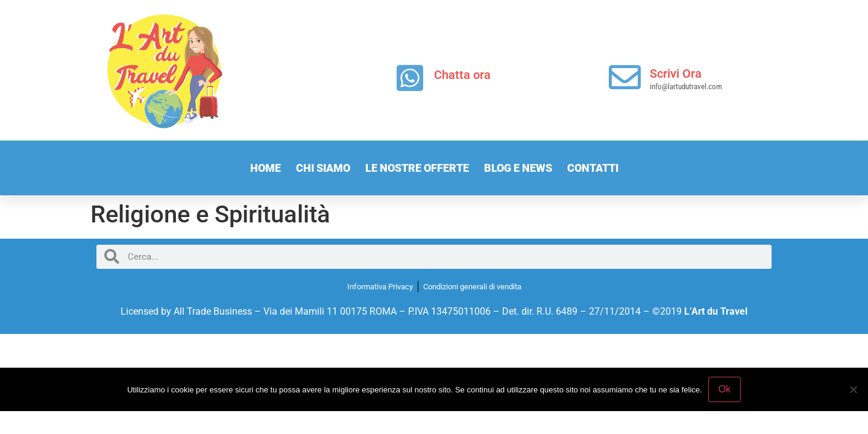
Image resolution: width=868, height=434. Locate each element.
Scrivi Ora (676, 74)
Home (266, 168)
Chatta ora (462, 75)
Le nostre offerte (417, 168)
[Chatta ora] (410, 78)
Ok (725, 389)
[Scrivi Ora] (625, 77)
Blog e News (518, 168)
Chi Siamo (323, 168)
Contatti (593, 168)
